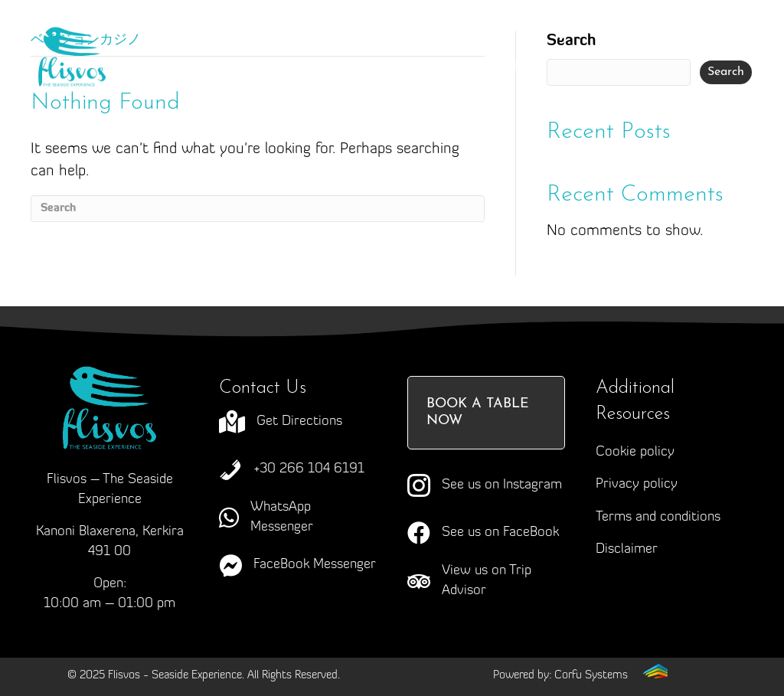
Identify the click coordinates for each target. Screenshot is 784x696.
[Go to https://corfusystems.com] (580, 675)
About (292, 38)
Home (201, 38)
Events (230, 68)
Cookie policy (635, 452)
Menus (536, 37)
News (418, 68)
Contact (515, 68)
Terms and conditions (658, 517)
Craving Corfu (408, 38)
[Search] (258, 209)
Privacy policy (637, 484)
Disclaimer (627, 549)
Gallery (326, 68)
